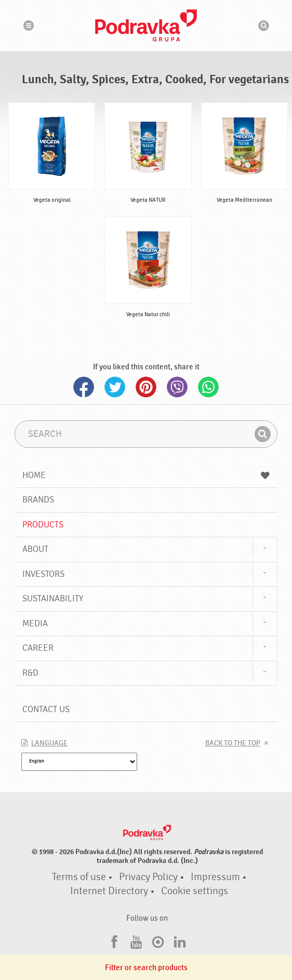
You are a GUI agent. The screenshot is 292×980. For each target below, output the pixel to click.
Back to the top (233, 743)
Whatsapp (208, 387)
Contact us (46, 709)
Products (43, 525)
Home (146, 475)
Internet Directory (109, 891)
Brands (38, 500)
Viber (177, 387)
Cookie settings (195, 891)
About (35, 549)
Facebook (84, 387)
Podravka (146, 25)
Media (35, 623)
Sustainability (53, 598)
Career (38, 648)
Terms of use (79, 877)
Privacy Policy (148, 877)
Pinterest (146, 387)
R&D (30, 673)
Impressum (215, 877)
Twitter (115, 387)
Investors (43, 574)
